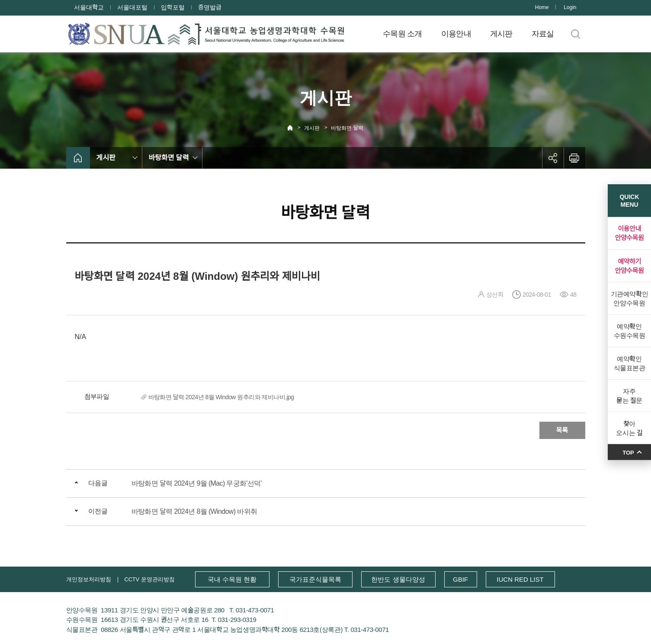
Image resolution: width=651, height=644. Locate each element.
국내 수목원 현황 (232, 579)
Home (542, 7)
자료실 (543, 34)
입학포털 (173, 7)
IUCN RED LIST (520, 579)
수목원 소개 (402, 34)
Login (570, 7)
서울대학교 (89, 7)
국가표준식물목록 (315, 579)
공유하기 (553, 158)
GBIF (460, 579)
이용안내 (456, 34)
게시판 (501, 34)
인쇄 (574, 158)
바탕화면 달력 (347, 128)
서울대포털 (132, 7)
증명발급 (210, 7)
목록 (562, 430)
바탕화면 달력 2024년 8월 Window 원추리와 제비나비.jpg (221, 397)
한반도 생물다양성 (398, 579)
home (78, 158)
